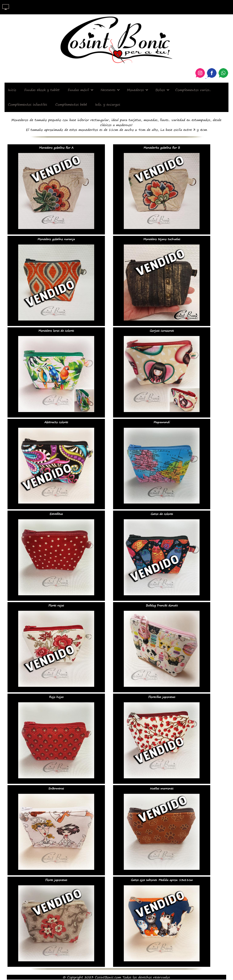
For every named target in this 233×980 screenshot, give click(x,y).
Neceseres (108, 90)
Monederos (135, 90)
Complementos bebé (71, 104)
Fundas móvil (78, 90)
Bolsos (160, 90)
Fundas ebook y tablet (42, 90)
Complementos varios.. (193, 90)
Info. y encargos (108, 104)
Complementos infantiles (28, 104)
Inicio (12, 90)
